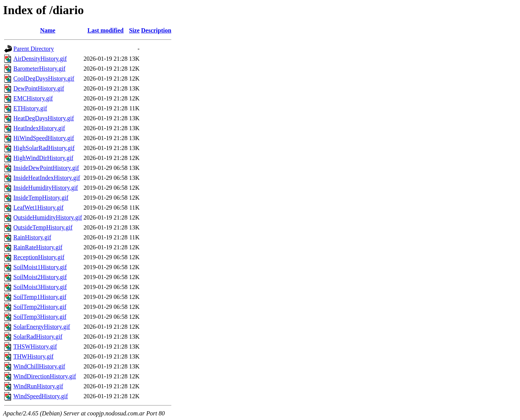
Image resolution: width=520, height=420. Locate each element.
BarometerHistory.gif (39, 69)
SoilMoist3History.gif (40, 287)
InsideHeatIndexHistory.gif (47, 178)
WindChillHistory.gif (39, 366)
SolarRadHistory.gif (38, 337)
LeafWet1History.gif (38, 208)
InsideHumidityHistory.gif (46, 188)
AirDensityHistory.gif (40, 59)
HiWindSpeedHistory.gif (44, 138)
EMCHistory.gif (33, 98)
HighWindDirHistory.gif (43, 158)
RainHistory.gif (32, 237)
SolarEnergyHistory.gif (42, 327)
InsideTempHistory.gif (41, 198)
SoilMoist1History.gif (40, 267)
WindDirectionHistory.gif (45, 376)
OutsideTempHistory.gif (43, 227)
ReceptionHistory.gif (39, 257)
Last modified (106, 30)
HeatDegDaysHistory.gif (44, 118)
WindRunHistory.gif (38, 386)
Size (134, 30)
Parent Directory (34, 49)
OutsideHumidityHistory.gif (48, 217)
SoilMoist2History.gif (40, 277)
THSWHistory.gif (35, 346)
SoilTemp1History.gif (40, 297)
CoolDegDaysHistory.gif (44, 78)
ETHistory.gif (30, 108)
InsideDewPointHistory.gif (46, 168)
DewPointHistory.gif (39, 88)
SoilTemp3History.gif (40, 317)
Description (156, 30)
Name (48, 30)
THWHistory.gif (33, 356)
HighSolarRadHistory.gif (44, 148)
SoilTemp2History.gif (40, 307)
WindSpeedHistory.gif (41, 396)
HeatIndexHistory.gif (39, 128)
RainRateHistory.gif (38, 247)
